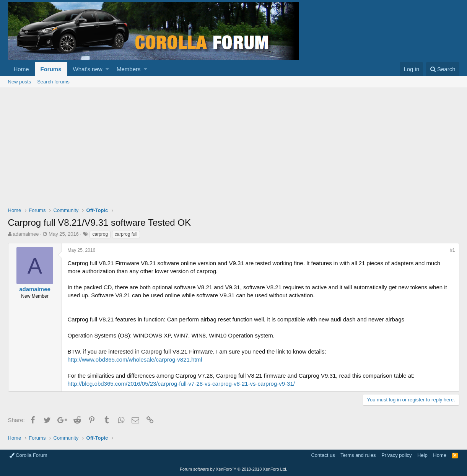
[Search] (443, 69)
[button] (107, 69)
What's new (88, 69)
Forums (51, 69)
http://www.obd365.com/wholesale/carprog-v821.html (135, 359)
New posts (20, 82)
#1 (452, 250)
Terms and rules (358, 455)
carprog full (126, 234)
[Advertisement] (234, 145)
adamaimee (26, 234)
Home (21, 69)
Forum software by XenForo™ (233, 469)
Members (129, 69)
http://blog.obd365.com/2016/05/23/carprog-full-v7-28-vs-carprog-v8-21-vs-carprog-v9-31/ (181, 384)
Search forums (53, 82)
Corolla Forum (28, 455)
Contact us (323, 455)
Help (422, 455)
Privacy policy (396, 455)
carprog (100, 234)
